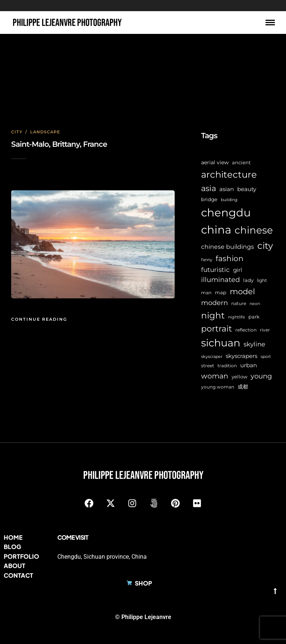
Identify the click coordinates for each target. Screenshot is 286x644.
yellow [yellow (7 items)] (239, 377)
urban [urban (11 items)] (249, 365)
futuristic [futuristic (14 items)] (215, 270)
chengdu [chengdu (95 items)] (226, 212)
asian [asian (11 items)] (227, 189)
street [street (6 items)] (208, 366)
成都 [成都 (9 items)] (243, 387)
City (17, 132)
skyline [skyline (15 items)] (254, 344)
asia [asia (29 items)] (209, 188)
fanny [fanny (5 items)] (207, 260)
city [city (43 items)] (265, 246)
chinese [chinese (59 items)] (254, 230)
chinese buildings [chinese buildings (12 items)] (228, 247)
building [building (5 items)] (229, 200)
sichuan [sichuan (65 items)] (221, 343)
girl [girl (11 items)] (238, 270)
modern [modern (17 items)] (214, 303)
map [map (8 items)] (221, 292)
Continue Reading (39, 319)
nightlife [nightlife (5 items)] (236, 317)
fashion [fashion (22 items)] (230, 258)
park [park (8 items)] (254, 317)
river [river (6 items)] (265, 330)
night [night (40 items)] (213, 315)
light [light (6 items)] (262, 280)
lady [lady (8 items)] (248, 280)
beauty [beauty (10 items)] (247, 189)
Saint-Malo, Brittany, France (59, 144)
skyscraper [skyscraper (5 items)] (212, 357)
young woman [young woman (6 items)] (218, 387)
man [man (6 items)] (206, 293)
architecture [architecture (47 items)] (229, 174)
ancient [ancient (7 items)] (241, 163)
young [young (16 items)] (261, 376)
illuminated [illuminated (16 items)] (220, 280)
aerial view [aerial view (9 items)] (215, 162)
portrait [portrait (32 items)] (217, 329)
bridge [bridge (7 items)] (209, 199)
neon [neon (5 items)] (255, 304)
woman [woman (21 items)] (215, 376)
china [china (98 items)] (216, 230)
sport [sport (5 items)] (266, 357)
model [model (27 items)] (242, 291)
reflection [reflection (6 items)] (246, 330)
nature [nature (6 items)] (239, 304)
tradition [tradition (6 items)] (227, 366)
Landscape (45, 132)
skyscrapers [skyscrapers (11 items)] (241, 356)
